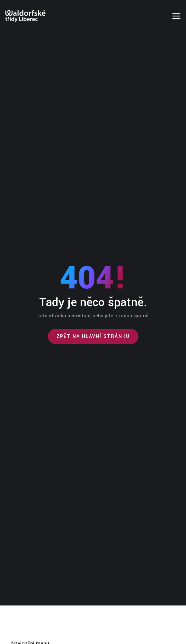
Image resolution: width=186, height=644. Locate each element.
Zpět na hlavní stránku (93, 336)
